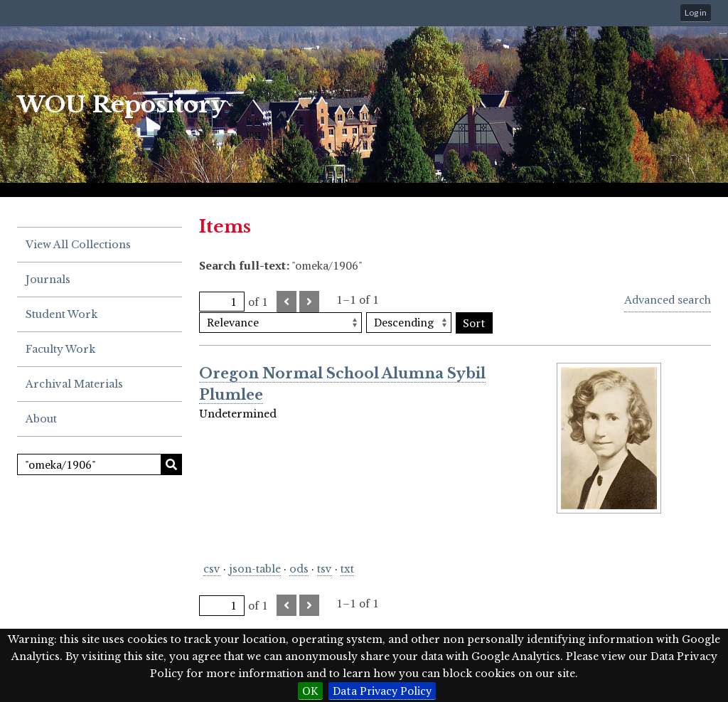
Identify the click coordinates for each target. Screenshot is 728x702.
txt (347, 569)
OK (310, 691)
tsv (325, 569)
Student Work (61, 314)
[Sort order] (409, 323)
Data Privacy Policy (382, 691)
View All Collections (78, 245)
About (41, 419)
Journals (48, 280)
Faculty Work (60, 349)
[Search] (100, 464)
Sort (474, 323)
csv (212, 569)
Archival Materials (74, 384)
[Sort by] (280, 323)
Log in (696, 12)
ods (299, 569)
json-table (255, 569)
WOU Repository (122, 105)
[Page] (222, 302)
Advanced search (668, 299)
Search (171, 464)
